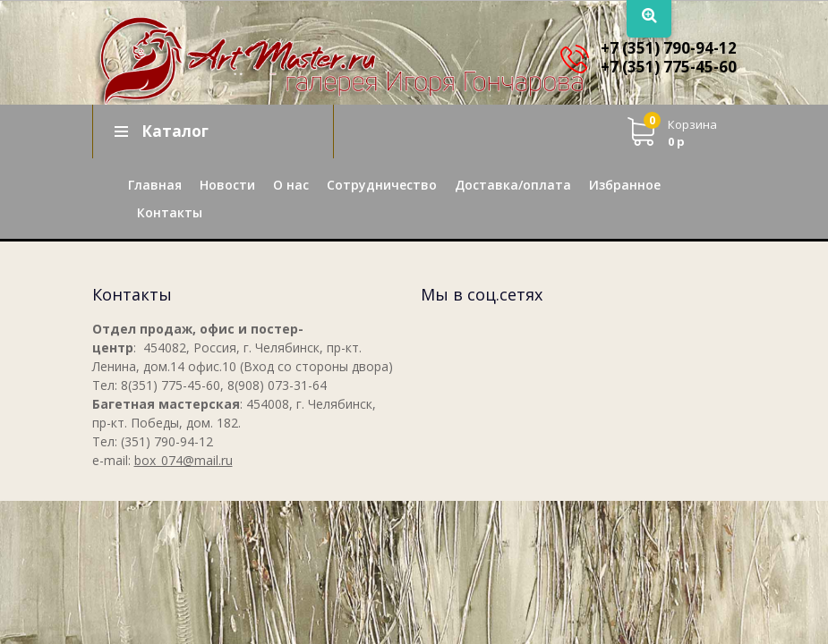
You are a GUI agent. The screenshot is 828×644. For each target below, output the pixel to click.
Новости (227, 185)
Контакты (170, 212)
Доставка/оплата (513, 185)
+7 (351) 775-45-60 (669, 67)
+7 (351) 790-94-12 (669, 48)
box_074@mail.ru (184, 460)
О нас (291, 185)
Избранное (625, 185)
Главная (155, 185)
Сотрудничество (382, 185)
